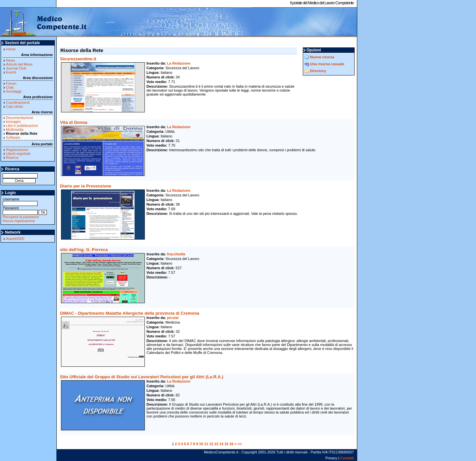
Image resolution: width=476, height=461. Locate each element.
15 (226, 444)
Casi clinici (15, 106)
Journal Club (16, 68)
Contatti (347, 458)
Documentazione (20, 118)
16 (231, 444)
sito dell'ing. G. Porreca (84, 250)
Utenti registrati (18, 154)
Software (13, 137)
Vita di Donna (74, 122)
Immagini (13, 122)
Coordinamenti (18, 102)
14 (221, 444)
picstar (173, 318)
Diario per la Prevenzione (86, 186)
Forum (11, 83)
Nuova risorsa (322, 57)
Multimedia (15, 130)
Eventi (11, 72)
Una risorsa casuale (327, 64)
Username (20, 201)
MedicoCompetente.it (44, 22)
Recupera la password (21, 217)
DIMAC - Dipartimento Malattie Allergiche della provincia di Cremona (130, 313)
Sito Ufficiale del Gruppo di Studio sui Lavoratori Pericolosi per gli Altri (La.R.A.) (142, 377)
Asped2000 (15, 239)
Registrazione (17, 150)
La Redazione (179, 63)
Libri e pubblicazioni (22, 126)
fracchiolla (176, 254)
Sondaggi (14, 91)
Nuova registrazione (19, 221)
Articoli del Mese (19, 64)
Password (20, 210)
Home (11, 49)
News (11, 60)
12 (211, 444)
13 (216, 444)
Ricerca (12, 158)
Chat (10, 87)
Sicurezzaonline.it (78, 59)
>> (240, 444)
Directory (318, 71)
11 (206, 444)
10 (201, 444)
